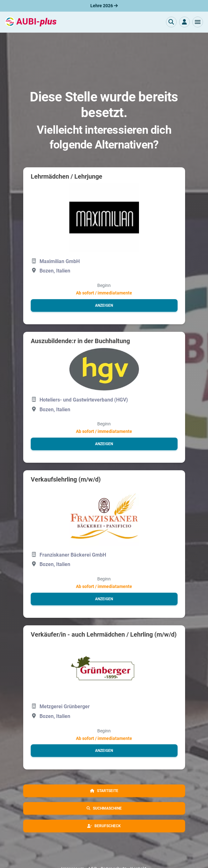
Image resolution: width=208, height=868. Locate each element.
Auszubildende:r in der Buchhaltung (80, 341)
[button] (198, 22)
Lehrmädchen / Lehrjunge (67, 176)
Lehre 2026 (104, 6)
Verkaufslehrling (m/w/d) (66, 479)
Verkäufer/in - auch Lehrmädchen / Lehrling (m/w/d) (104, 634)
